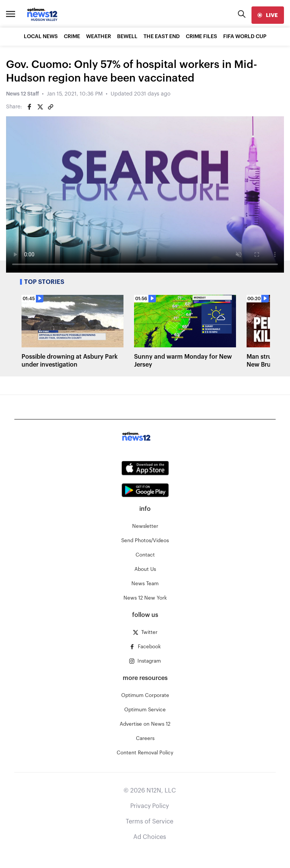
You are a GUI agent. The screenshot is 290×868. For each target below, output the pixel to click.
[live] (268, 15)
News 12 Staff (22, 94)
